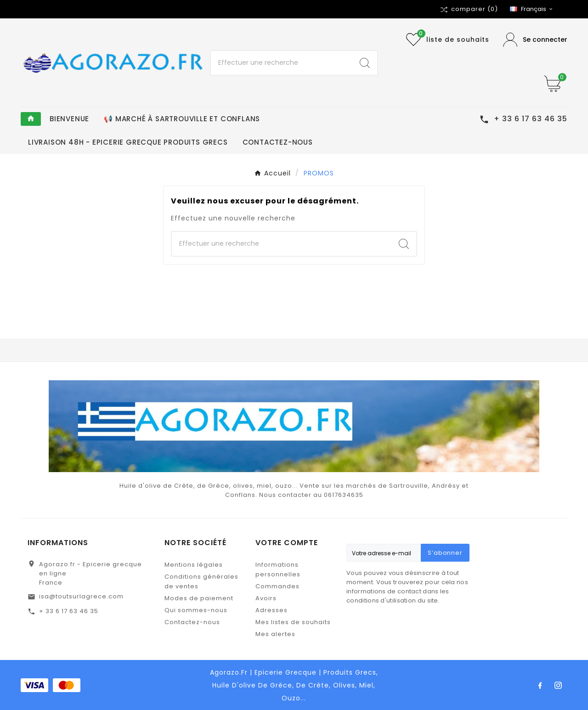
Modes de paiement (199, 598)
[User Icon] (535, 40)
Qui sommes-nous (196, 610)
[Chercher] (282, 63)
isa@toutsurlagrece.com (81, 596)
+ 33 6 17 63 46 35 (69, 611)
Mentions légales (194, 565)
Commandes (277, 586)
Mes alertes (275, 634)
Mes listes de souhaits (293, 622)
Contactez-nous (192, 622)
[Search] (365, 63)
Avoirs (266, 598)
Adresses (271, 610)
